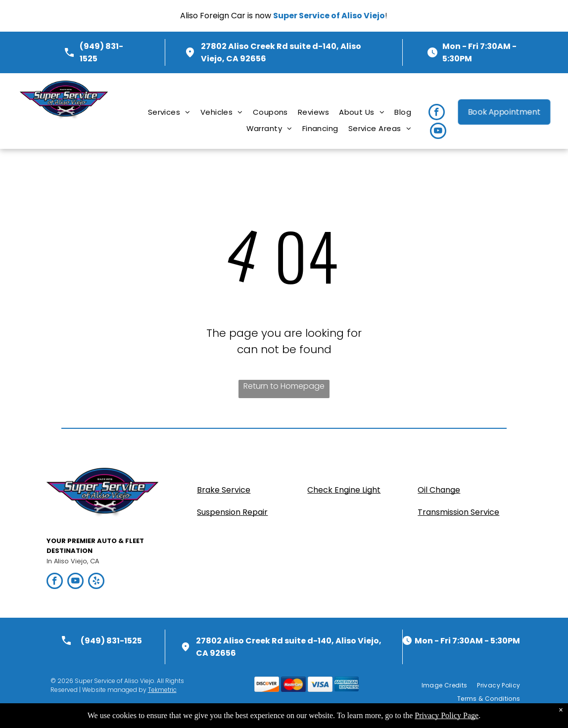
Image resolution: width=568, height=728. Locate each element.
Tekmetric (162, 690)
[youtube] (438, 132)
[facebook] (437, 113)
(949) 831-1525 (111, 641)
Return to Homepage (284, 386)
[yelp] (96, 582)
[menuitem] (169, 112)
